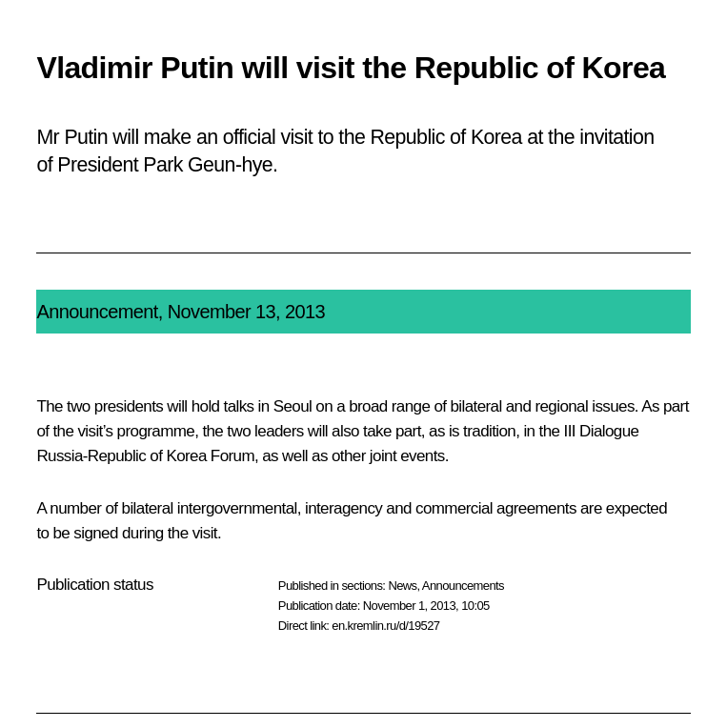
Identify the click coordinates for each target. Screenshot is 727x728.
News (402, 586)
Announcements (463, 586)
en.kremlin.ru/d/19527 (385, 626)
